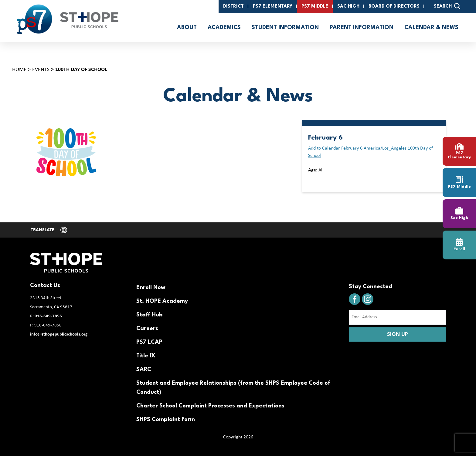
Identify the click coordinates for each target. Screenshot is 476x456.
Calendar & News (431, 28)
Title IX (146, 356)
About (187, 28)
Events (41, 70)
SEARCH (447, 6)
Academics (224, 28)
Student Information (285, 28)
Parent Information (362, 28)
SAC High (348, 7)
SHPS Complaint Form (166, 420)
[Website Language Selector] (49, 230)
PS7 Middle (315, 7)
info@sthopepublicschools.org (59, 334)
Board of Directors (394, 7)
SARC (144, 370)
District (233, 7)
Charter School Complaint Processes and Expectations (210, 406)
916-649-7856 (48, 316)
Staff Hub (149, 315)
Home (19, 70)
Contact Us (45, 285)
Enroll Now (151, 288)
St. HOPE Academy (162, 301)
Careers (147, 329)
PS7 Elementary (273, 7)
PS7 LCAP (149, 342)
